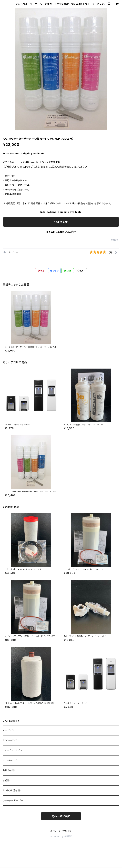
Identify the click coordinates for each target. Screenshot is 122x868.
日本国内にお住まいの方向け (61, 232)
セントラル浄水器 (12, 790)
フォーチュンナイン (12, 750)
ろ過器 (6, 780)
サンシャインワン (11, 740)
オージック (8, 730)
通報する (115, 240)
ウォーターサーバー (13, 800)
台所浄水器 (9, 770)
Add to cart (61, 222)
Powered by (61, 836)
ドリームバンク (10, 760)
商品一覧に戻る (61, 816)
